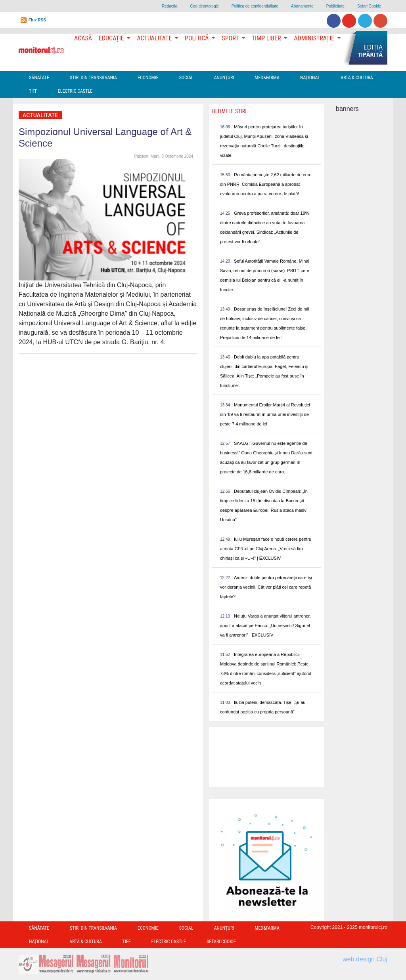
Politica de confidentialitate (255, 6)
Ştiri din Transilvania (93, 78)
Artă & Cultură (357, 78)
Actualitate (40, 115)
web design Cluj (365, 959)
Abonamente (302, 6)
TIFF (33, 91)
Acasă (83, 38)
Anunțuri (224, 78)
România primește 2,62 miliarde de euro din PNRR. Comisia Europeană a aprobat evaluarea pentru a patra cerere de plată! (266, 184)
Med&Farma (267, 78)
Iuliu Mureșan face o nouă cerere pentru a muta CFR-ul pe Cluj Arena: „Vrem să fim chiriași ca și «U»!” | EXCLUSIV (266, 549)
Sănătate (39, 78)
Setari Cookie (369, 6)
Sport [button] (231, 38)
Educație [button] (112, 38)
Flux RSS (37, 20)
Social (186, 78)
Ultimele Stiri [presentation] (229, 111)
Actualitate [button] (155, 38)
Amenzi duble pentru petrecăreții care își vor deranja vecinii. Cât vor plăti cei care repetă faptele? (266, 587)
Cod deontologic (204, 6)
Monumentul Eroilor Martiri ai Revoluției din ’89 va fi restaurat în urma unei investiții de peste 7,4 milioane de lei (265, 414)
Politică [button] (197, 38)
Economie (148, 78)
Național (310, 78)
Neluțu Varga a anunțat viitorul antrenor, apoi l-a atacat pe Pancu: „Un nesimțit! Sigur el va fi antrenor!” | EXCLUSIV (265, 625)
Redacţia (169, 6)
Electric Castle (75, 91)
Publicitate (335, 6)
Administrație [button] (315, 38)
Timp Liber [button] (267, 38)
